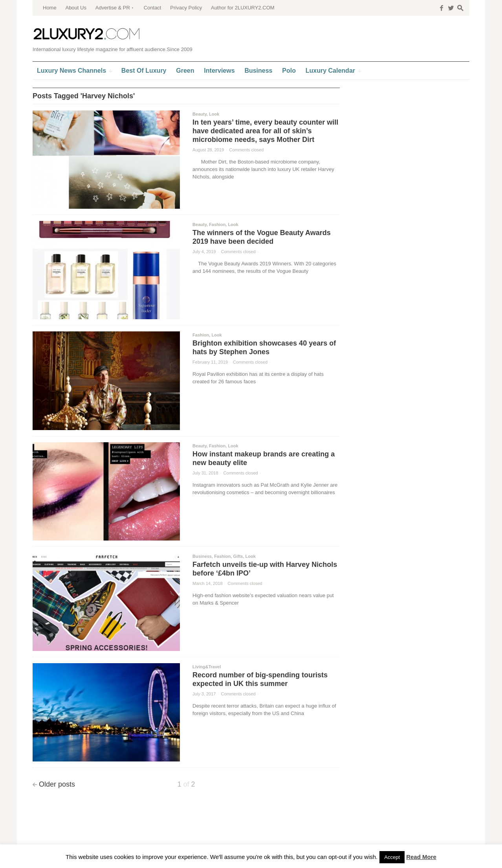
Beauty (200, 114)
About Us (76, 8)
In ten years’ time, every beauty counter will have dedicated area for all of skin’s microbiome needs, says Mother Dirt (265, 131)
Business (202, 556)
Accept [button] (392, 857)
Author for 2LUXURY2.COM (243, 8)
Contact (153, 8)
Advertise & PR (113, 8)
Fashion (217, 224)
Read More (421, 857)
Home (50, 8)
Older (57, 784)
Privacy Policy (186, 8)
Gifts (238, 556)
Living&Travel (207, 667)
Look (214, 114)
